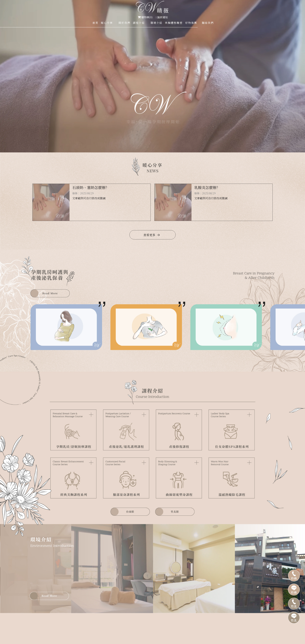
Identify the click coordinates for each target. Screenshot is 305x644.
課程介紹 (139, 23)
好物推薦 (191, 23)
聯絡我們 (208, 23)
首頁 (95, 23)
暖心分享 (107, 23)
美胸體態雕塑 (174, 23)
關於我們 (124, 23)
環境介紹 (156, 23)
